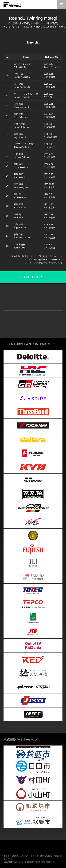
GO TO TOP (33, 277)
